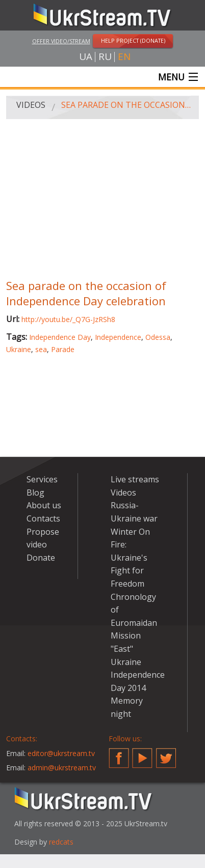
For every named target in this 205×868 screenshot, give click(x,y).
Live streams (135, 479)
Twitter (166, 754)
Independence (118, 337)
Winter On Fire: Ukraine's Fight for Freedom (130, 558)
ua (86, 57)
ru (105, 57)
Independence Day (60, 337)
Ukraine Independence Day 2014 (138, 675)
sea (41, 349)
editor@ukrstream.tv (61, 753)
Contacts (43, 518)
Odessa (158, 337)
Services (42, 479)
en (124, 57)
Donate (41, 558)
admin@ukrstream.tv (62, 768)
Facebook (119, 754)
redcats (61, 842)
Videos (31, 105)
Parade (63, 349)
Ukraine (19, 349)
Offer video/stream (61, 41)
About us (44, 505)
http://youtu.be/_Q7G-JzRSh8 (68, 319)
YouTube (142, 754)
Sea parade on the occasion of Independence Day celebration (126, 105)
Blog (35, 493)
